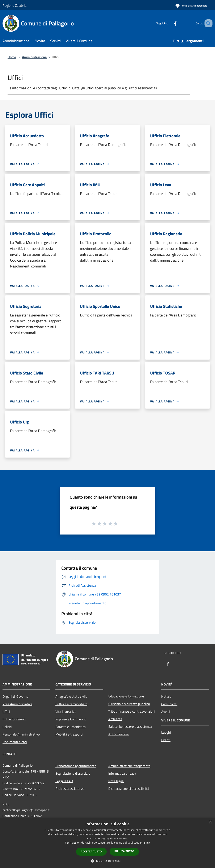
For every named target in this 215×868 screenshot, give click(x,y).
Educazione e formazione (126, 696)
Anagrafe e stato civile (71, 696)
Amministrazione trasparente (129, 766)
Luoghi (166, 732)
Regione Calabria (14, 5)
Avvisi (166, 712)
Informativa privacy (122, 773)
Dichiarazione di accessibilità (129, 789)
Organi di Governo (15, 696)
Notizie (166, 696)
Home (12, 57)
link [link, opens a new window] (148, 843)
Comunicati (169, 704)
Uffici (6, 712)
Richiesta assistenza (70, 789)
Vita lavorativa (66, 712)
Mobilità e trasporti (69, 734)
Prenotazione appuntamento (76, 766)
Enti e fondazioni (14, 719)
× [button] (210, 822)
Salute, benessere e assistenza (130, 726)
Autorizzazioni (119, 734)
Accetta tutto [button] (91, 851)
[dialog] (107, 843)
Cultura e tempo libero (71, 704)
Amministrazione (34, 57)
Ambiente (115, 719)
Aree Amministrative (17, 704)
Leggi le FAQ (64, 781)
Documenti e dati (15, 742)
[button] (107, 861)
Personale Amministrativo (21, 734)
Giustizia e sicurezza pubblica (129, 704)
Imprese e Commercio (71, 719)
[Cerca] (207, 23)
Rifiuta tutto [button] (124, 851)
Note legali (116, 781)
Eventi (166, 740)
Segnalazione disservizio (73, 773)
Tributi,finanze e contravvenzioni (132, 711)
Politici (7, 727)
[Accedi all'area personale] (191, 6)
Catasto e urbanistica (71, 727)
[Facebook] (170, 23)
